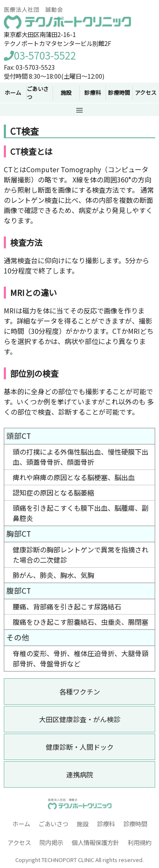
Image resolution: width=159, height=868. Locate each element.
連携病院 (80, 774)
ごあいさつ (53, 824)
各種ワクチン (80, 692)
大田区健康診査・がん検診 (80, 719)
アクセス (146, 92)
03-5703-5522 (40, 55)
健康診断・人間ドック (80, 747)
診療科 (106, 824)
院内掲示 (51, 842)
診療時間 (135, 824)
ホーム (21, 824)
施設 (83, 824)
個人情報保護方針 (95, 842)
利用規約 (139, 842)
